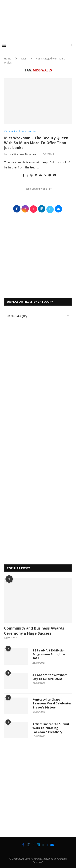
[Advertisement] (39, 31)
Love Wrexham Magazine (22, 154)
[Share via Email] (55, 175)
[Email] (52, 845)
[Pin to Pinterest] (31, 175)
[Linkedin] (38, 845)
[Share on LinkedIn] (36, 175)
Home (8, 58)
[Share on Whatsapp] (45, 175)
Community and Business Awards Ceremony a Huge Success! (34, 631)
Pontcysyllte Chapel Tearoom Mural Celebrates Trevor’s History (52, 703)
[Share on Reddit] (41, 175)
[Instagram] (29, 845)
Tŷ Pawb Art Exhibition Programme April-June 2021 (49, 654)
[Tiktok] (33, 845)
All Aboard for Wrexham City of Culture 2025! (50, 677)
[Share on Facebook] (24, 175)
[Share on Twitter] (27, 175)
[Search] (72, 45)
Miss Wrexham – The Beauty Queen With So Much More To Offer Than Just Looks (36, 143)
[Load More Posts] (38, 189)
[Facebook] (23, 845)
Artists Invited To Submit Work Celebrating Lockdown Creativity (51, 728)
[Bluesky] (47, 845)
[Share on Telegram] (50, 175)
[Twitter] (43, 845)
